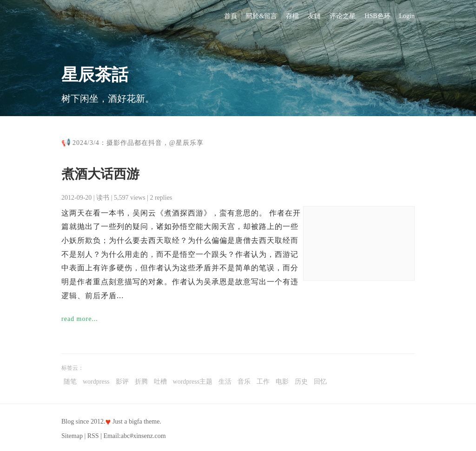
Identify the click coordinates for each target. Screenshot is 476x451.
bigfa (136, 422)
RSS (93, 436)
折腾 (141, 382)
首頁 (231, 16)
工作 (263, 382)
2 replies (161, 198)
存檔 (292, 16)
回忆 (320, 382)
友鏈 (314, 16)
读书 (103, 198)
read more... (80, 319)
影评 (122, 382)
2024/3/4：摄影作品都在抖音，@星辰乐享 (138, 143)
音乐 (244, 382)
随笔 (70, 382)
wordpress (96, 382)
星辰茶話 (95, 75)
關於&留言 (261, 16)
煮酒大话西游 (100, 174)
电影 (282, 382)
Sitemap (72, 436)
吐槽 (160, 382)
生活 (225, 382)
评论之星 (343, 16)
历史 (301, 382)
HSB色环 (377, 16)
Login (407, 16)
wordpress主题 (193, 382)
